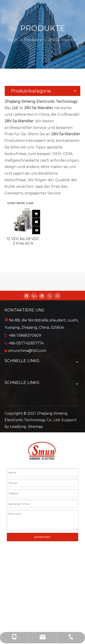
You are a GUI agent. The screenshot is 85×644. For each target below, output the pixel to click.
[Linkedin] (42, 296)
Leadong (18, 427)
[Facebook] (26, 296)
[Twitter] (50, 296)
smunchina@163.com (27, 351)
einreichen (42, 537)
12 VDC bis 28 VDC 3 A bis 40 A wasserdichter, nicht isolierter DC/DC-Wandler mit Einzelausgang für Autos (23, 241)
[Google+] (34, 296)
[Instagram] (57, 296)
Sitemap (35, 427)
